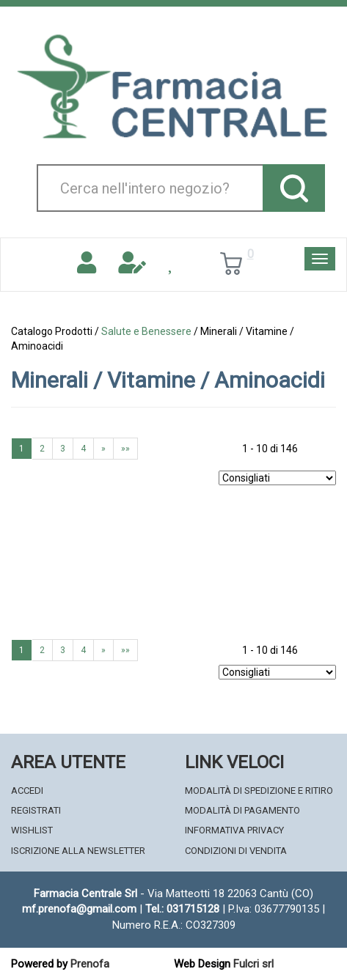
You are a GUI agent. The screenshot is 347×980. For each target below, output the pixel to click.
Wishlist (32, 830)
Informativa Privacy (234, 830)
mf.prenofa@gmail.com (79, 909)
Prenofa (90, 964)
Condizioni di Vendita (236, 851)
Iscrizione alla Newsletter (78, 851)
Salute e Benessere (146, 331)
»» (125, 449)
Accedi (27, 791)
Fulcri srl (253, 964)
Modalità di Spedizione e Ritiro (259, 791)
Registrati (36, 810)
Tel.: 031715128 (182, 909)
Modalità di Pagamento (242, 810)
